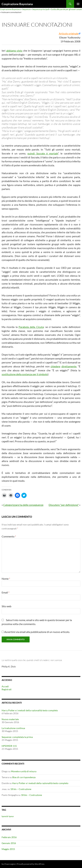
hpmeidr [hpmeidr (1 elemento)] (5, 816)
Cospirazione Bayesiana (17, 4)
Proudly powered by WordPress (31, 864)
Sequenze (26, 9)
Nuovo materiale (10, 719)
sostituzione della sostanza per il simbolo (25, 374)
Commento (9, 536)
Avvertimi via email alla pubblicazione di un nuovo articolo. (37, 632)
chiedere (55, 366)
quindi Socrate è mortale (43, 153)
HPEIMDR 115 (9, 746)
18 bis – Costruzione (21, 789)
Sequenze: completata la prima (17, 737)
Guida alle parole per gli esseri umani (66, 9)
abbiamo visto (14, 51)
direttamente (69, 366)
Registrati (7, 689)
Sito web (6, 606)
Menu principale (78, 4)
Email (6, 592)
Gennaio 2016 (9, 843)
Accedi (5, 686)
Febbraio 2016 (9, 837)
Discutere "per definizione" (64, 505)
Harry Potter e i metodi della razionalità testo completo (30, 710)
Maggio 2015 (8, 849)
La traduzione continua (13, 728)
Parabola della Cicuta (31, 327)
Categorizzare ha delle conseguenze (23, 505)
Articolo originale (69, 34)
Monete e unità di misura (24, 771)
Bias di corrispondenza (24, 777)
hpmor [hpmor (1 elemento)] (11, 816)
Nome (6, 579)
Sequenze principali (41, 9)
